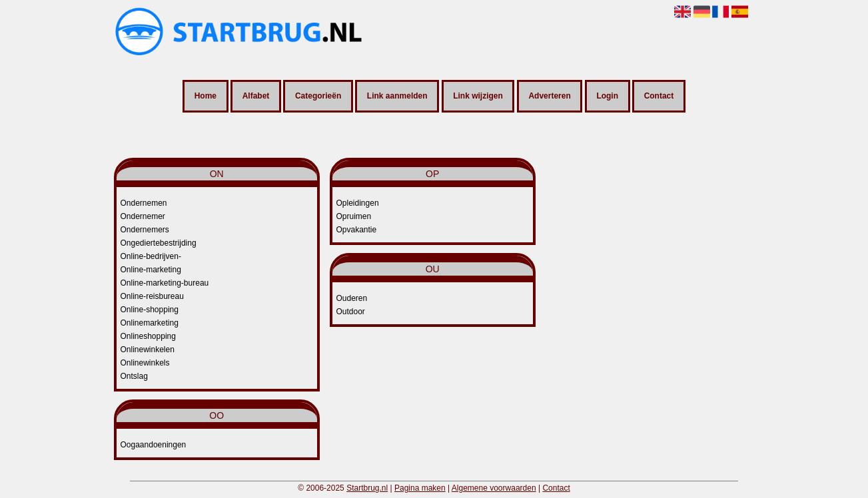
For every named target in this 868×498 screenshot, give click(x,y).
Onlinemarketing (150, 323)
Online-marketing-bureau (165, 283)
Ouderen (352, 298)
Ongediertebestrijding (159, 243)
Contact (659, 97)
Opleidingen (358, 203)
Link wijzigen (478, 97)
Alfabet (256, 97)
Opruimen (354, 216)
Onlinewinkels (145, 363)
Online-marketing (151, 270)
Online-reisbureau (152, 296)
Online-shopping (150, 310)
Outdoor (351, 312)
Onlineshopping (148, 336)
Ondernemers (145, 230)
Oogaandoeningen (154, 445)
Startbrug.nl (367, 488)
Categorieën (318, 97)
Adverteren (549, 97)
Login (607, 97)
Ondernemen (144, 203)
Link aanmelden (397, 97)
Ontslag (134, 376)
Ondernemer (143, 216)
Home (206, 97)
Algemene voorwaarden (494, 488)
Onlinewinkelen (148, 350)
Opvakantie (357, 230)
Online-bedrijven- (151, 256)
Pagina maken (420, 488)
